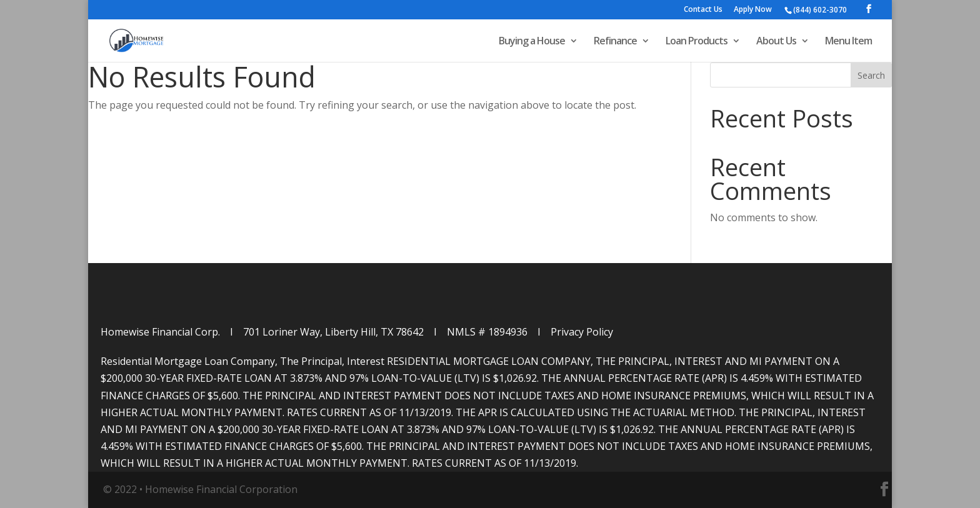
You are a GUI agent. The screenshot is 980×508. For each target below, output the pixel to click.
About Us (776, 42)
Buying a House (532, 42)
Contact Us (703, 10)
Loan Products (697, 42)
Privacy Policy (582, 332)
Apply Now (753, 10)
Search (871, 75)
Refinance (615, 42)
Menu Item (848, 42)
